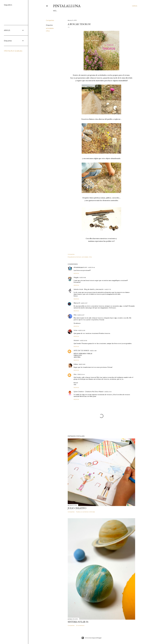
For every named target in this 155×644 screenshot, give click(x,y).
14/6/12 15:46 (91, 267)
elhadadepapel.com (80, 267)
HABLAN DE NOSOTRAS (87, 11)
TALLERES (73, 11)
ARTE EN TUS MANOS (81, 351)
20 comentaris (80, 625)
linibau (76, 364)
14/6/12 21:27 (84, 303)
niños (48, 31)
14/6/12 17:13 (108, 289)
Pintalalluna (67, 6)
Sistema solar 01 (78, 622)
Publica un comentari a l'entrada (85, 512)
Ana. (75, 374)
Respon (76, 273)
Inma (75, 330)
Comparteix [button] (50, 20)
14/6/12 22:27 (81, 315)
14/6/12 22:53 (82, 330)
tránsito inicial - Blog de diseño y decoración (89, 289)
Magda (76, 277)
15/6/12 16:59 (82, 364)
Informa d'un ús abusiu (13, 51)
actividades (50, 28)
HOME (55, 11)
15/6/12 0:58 (93, 351)
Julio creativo (77, 508)
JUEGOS (66, 11)
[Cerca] (135, 6)
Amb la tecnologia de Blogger (92, 638)
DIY (60, 11)
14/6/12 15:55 (83, 278)
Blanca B (77, 303)
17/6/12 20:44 (81, 374)
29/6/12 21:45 (108, 392)
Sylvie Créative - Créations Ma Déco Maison (89, 392)
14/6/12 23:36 (83, 341)
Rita (75, 315)
